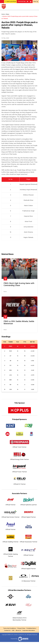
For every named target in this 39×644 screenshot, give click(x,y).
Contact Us (7, 631)
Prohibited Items (31, 628)
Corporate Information (29, 631)
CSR (13, 631)
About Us (18, 631)
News (5, 292)
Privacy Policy (21, 628)
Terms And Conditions (10, 628)
